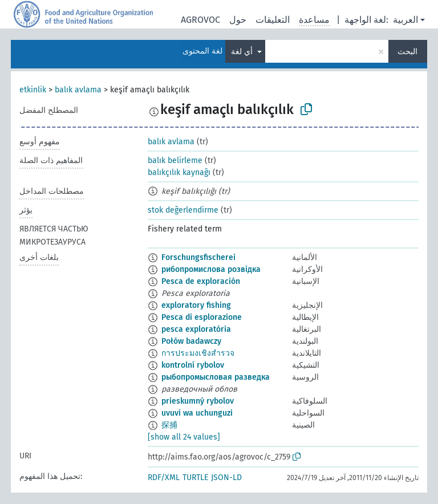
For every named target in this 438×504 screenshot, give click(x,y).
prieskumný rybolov (198, 401)
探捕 (169, 425)
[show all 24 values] (184, 437)
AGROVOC (200, 20)
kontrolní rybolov (193, 365)
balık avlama (78, 90)
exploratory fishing (196, 305)
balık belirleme (175, 160)
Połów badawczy (191, 341)
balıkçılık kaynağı (179, 172)
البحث (407, 52)
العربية (405, 20)
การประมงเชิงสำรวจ (198, 353)
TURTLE (195, 477)
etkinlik (33, 90)
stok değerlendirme (183, 210)
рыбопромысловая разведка (216, 377)
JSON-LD (226, 477)
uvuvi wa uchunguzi (197, 413)
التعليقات (273, 20)
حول (238, 20)
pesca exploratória (196, 329)
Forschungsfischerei (198, 257)
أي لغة (243, 52)
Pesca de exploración (201, 281)
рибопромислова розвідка (211, 269)
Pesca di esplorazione (202, 317)
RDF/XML (164, 477)
